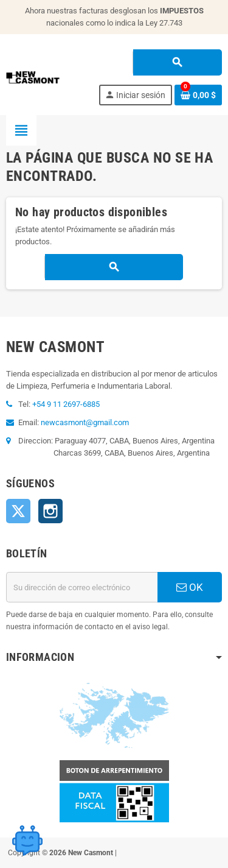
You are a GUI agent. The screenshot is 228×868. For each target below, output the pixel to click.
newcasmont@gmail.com (85, 422)
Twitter (18, 511)
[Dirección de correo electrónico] (82, 587)
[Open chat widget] (27, 841)
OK (190, 587)
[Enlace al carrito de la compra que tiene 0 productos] (198, 95)
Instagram (50, 511)
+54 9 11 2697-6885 (66, 404)
